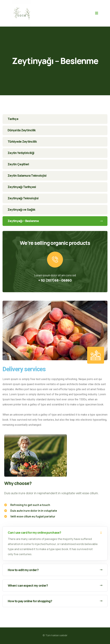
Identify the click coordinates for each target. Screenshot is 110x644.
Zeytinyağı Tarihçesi (22, 187)
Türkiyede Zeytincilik (22, 141)
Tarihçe (13, 119)
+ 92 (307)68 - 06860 (55, 280)
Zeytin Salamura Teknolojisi (27, 175)
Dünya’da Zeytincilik (22, 130)
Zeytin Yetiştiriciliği (21, 153)
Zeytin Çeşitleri (18, 164)
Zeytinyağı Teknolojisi (23, 198)
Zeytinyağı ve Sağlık (21, 209)
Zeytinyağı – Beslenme (55, 221)
